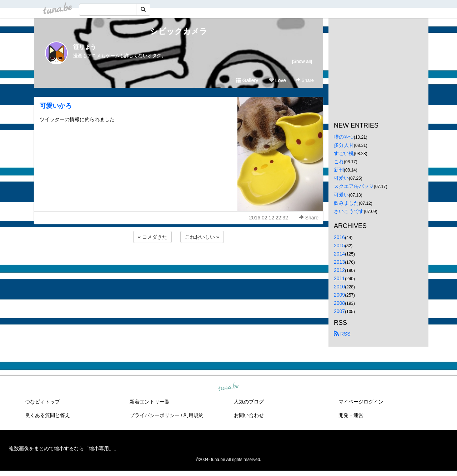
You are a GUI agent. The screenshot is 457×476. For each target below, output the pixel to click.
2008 (339, 303)
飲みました (346, 203)
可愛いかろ (56, 106)
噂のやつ (344, 137)
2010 (339, 287)
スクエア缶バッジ (354, 186)
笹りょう (85, 47)
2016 (339, 237)
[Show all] (302, 61)
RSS (342, 334)
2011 (339, 278)
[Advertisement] (179, 264)
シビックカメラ (179, 31)
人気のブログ (249, 402)
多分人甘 (344, 145)
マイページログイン (361, 402)
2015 (339, 246)
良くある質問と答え (47, 415)
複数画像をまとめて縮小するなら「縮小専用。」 (64, 448)
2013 (339, 262)
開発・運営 (351, 415)
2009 (339, 295)
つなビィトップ (42, 402)
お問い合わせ (249, 415)
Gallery (247, 80)
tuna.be (228, 387)
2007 (339, 311)
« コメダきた (152, 237)
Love (277, 80)
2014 (339, 254)
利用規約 (194, 415)
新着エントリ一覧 (150, 402)
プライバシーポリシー (155, 415)
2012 (339, 270)
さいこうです (349, 211)
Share (305, 80)
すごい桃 (344, 153)
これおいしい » (202, 237)
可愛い (341, 178)
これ (339, 162)
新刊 (339, 170)
